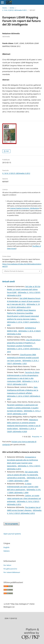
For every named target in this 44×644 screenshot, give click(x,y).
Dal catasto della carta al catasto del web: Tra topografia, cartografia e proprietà (23, 475)
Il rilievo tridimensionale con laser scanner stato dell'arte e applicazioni (23, 487)
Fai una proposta (12, 524)
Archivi (12, 8)
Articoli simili (9, 282)
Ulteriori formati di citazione (14, 271)
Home (5, 8)
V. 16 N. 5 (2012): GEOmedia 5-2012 (14, 10)
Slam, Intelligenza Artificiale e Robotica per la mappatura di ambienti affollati (23, 390)
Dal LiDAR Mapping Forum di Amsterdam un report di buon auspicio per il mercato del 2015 (24, 301)
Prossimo (36, 437)
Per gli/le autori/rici (10, 569)
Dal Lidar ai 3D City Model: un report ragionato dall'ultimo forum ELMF (24, 289)
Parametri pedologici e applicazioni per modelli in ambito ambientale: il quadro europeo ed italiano (23, 408)
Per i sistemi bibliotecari (12, 572)
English (6, 547)
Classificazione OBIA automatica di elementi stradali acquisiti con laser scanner (23, 358)
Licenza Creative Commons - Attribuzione (24, 208)
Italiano (7, 551)
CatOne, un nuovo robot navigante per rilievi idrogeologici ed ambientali (24, 498)
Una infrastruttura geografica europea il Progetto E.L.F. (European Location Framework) (24, 343)
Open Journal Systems (12, 534)
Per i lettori (7, 565)
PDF (7, 151)
